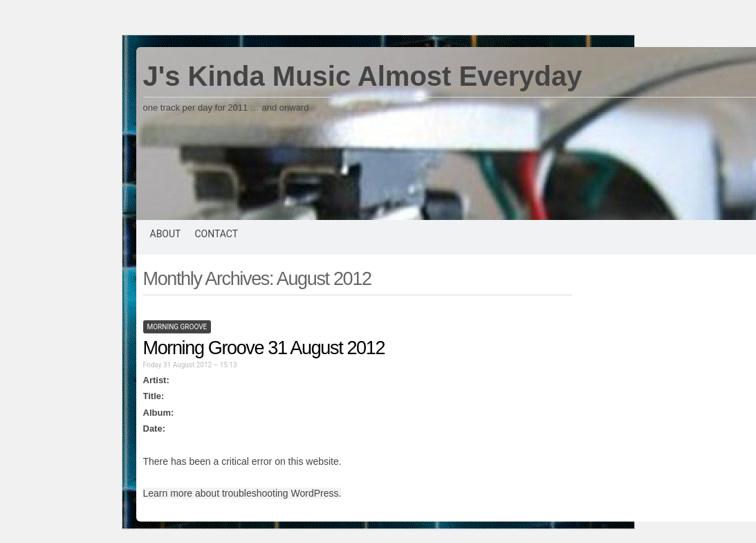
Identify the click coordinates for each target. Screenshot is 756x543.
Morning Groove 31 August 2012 (264, 348)
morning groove (177, 327)
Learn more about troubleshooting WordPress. (242, 493)
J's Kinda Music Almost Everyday (363, 76)
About (166, 234)
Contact (216, 234)
